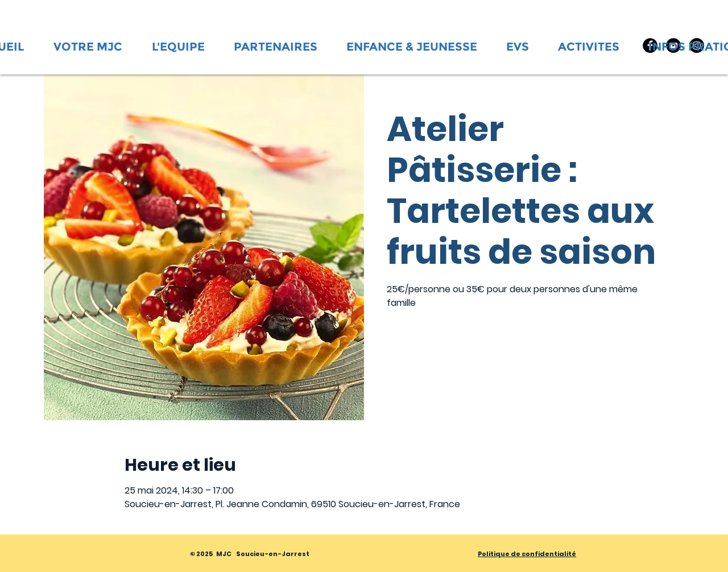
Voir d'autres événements (467, 366)
